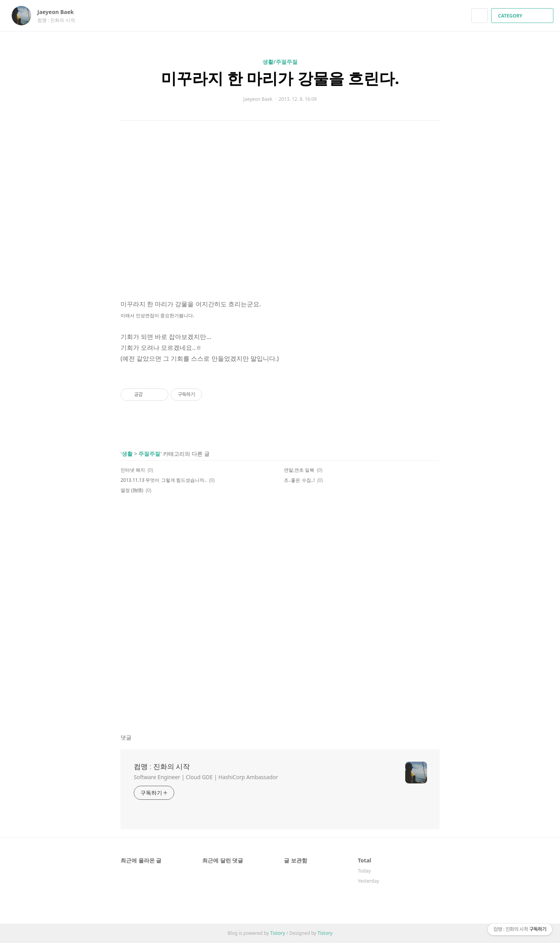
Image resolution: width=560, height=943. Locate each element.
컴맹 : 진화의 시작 (162, 766)
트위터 (434, 519)
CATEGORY (523, 16)
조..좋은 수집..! (299, 480)
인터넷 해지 (133, 470)
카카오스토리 (420, 519)
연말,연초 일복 (299, 470)
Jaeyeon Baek (59, 12)
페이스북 (407, 519)
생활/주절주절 (280, 62)
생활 (127, 454)
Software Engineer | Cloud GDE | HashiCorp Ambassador (206, 777)
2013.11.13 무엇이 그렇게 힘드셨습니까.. (164, 480)
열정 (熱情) (132, 490)
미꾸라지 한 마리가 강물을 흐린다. (280, 78)
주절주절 (149, 454)
